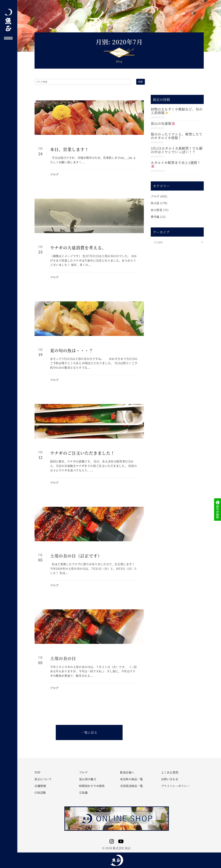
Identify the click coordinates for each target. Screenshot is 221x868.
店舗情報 (40, 786)
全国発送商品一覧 (131, 786)
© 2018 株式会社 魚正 (116, 848)
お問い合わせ (170, 779)
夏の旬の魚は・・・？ (72, 350)
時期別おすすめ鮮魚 (92, 786)
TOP (37, 772)
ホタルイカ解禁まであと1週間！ (176, 164)
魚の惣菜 (156, 210)
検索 (141, 82)
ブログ (54, 174)
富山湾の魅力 (88, 779)
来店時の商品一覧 (131, 779)
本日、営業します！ (69, 149)
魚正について (43, 779)
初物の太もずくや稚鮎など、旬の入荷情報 (177, 111)
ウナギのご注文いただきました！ (82, 453)
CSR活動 (40, 793)
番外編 (155, 217)
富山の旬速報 (163, 123)
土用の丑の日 (63, 658)
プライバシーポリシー (175, 786)
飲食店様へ (127, 772)
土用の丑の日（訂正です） (76, 556)
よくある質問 (170, 772)
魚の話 (155, 203)
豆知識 (83, 793)
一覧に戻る (89, 732)
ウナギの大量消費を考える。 (78, 248)
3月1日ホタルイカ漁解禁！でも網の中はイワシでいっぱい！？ (177, 150)
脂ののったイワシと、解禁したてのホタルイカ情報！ (177, 136)
